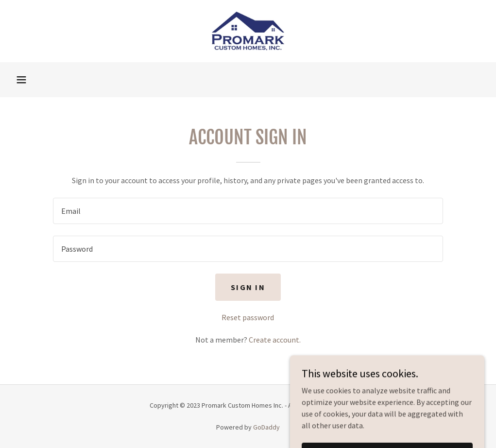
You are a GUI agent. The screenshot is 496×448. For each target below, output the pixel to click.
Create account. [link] (275, 340)
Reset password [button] (248, 317)
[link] (248, 31)
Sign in (248, 287)
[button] (21, 80)
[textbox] (248, 211)
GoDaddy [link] (266, 427)
